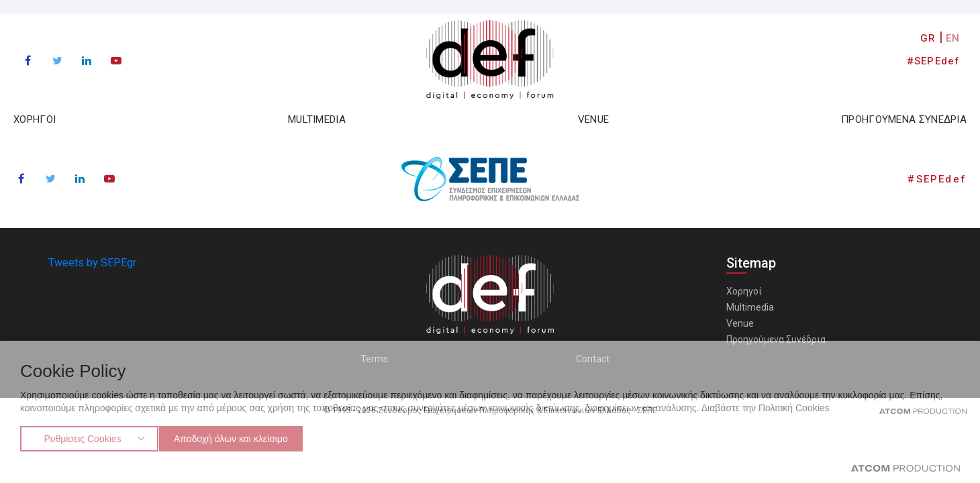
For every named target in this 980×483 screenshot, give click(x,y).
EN (953, 38)
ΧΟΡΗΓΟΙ (35, 119)
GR (928, 38)
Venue (740, 323)
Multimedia (750, 307)
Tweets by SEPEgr (92, 263)
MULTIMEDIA (317, 119)
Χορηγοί (744, 291)
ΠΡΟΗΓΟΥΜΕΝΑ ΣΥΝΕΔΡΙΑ (904, 119)
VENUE (594, 119)
